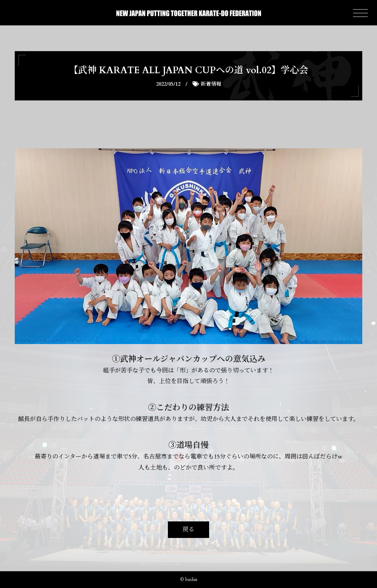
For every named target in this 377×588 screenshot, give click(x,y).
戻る (188, 529)
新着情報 (211, 84)
